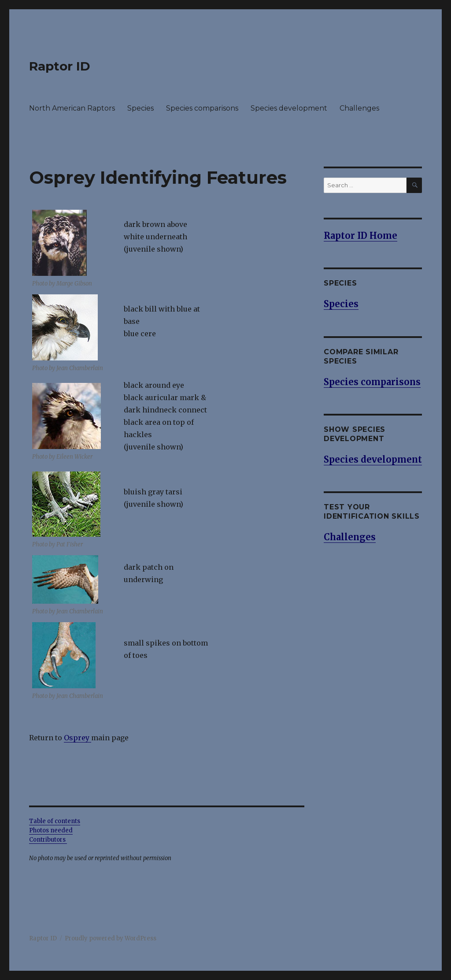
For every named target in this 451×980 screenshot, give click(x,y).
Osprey (78, 738)
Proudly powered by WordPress (111, 938)
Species (140, 108)
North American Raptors (72, 108)
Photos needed (51, 830)
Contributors (48, 840)
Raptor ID (60, 66)
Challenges (359, 108)
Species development (289, 108)
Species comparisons (202, 108)
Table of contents (55, 821)
